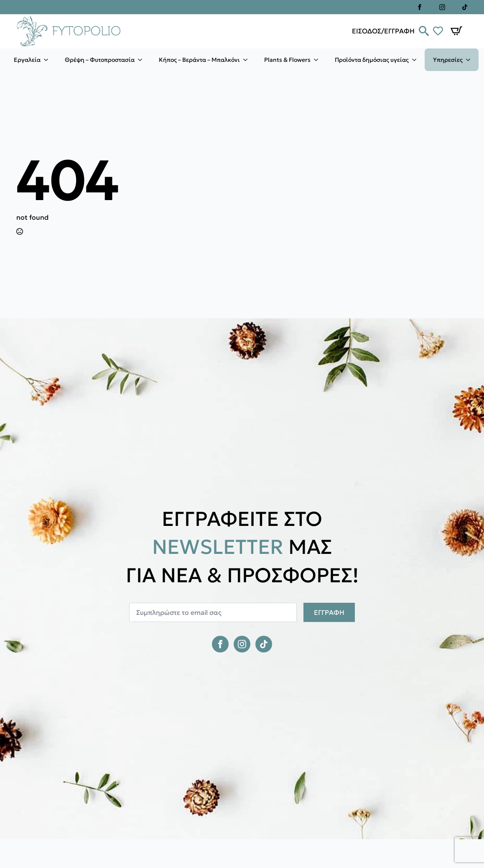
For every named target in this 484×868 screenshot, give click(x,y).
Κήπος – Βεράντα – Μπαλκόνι (199, 60)
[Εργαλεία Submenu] (48, 60)
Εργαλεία (27, 60)
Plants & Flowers (287, 60)
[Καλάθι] (456, 31)
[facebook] (420, 7)
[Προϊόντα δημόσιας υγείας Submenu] (417, 60)
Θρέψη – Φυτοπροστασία (100, 60)
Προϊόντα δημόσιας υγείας (372, 60)
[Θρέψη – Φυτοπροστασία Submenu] (143, 60)
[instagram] (442, 7)
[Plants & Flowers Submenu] (318, 60)
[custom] (465, 7)
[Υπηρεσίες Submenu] (471, 60)
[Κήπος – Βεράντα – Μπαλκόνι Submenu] (248, 60)
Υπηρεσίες (448, 60)
